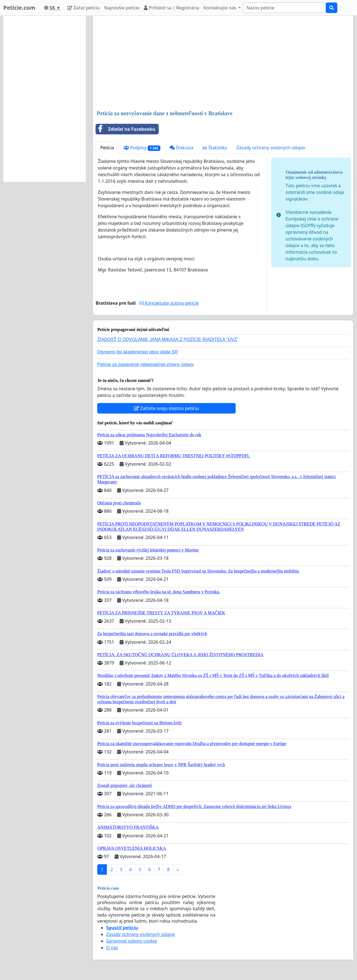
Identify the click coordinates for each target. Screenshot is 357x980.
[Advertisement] (223, 63)
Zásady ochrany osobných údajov (271, 148)
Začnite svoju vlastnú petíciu (166, 408)
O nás (112, 948)
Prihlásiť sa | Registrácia (171, 8)
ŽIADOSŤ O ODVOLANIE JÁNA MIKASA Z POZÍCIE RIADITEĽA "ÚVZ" (168, 339)
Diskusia (182, 148)
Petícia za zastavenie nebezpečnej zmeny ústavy (146, 364)
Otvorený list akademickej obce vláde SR (138, 352)
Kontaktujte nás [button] (220, 8)
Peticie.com (19, 8)
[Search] (284, 8)
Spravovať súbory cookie (131, 941)
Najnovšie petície (122, 8)
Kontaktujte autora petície (169, 303)
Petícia (107, 148)
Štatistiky (215, 148)
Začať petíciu (84, 8)
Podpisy (142, 148)
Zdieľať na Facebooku (125, 129)
